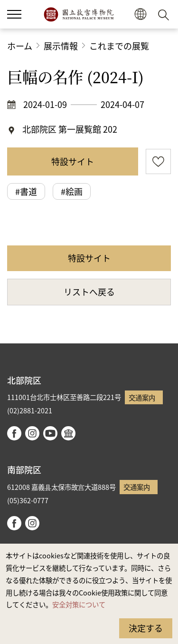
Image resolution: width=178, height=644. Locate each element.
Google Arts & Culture (68, 433)
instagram (32, 433)
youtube (50, 433)
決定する (146, 628)
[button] (140, 15)
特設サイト (73, 161)
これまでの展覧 (119, 46)
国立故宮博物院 (79, 14)
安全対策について (79, 604)
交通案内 (142, 397)
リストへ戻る (89, 292)
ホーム (20, 46)
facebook (14, 433)
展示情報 (61, 46)
